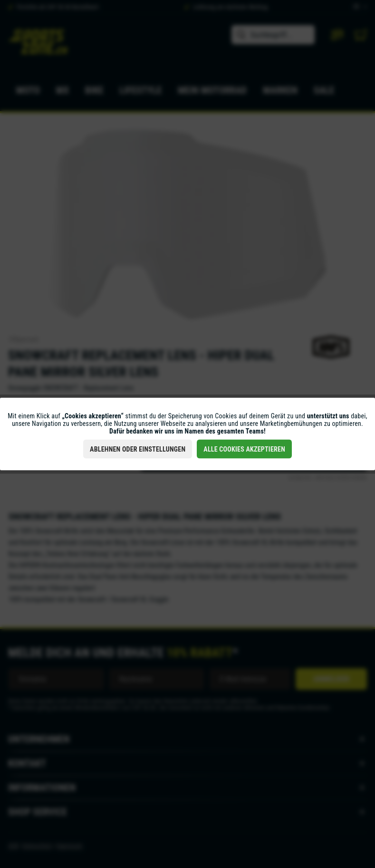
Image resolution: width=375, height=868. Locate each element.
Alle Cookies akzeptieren (244, 449)
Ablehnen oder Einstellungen (138, 449)
